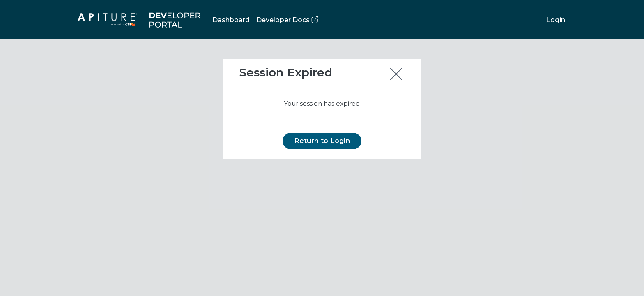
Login (556, 20)
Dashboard (231, 20)
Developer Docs (287, 20)
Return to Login (322, 141)
